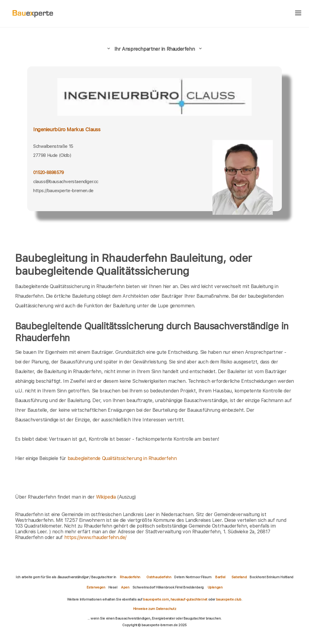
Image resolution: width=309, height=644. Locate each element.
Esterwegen (96, 587)
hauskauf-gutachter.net (189, 599)
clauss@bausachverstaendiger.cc (66, 182)
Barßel (220, 577)
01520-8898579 (48, 173)
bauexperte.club (229, 599)
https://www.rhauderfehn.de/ (95, 537)
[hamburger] (298, 13)
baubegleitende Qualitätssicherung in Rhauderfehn (122, 458)
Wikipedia (107, 497)
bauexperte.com (156, 599)
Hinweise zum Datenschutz (154, 609)
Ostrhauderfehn (159, 577)
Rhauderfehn (130, 577)
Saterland (239, 577)
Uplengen (215, 587)
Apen (125, 587)
